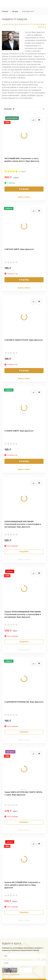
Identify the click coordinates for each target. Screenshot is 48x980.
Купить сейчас (24, 197)
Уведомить (24, 552)
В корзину (24, 189)
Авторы (15, 11)
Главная (5, 11)
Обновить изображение (11, 974)
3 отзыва (22, 171)
